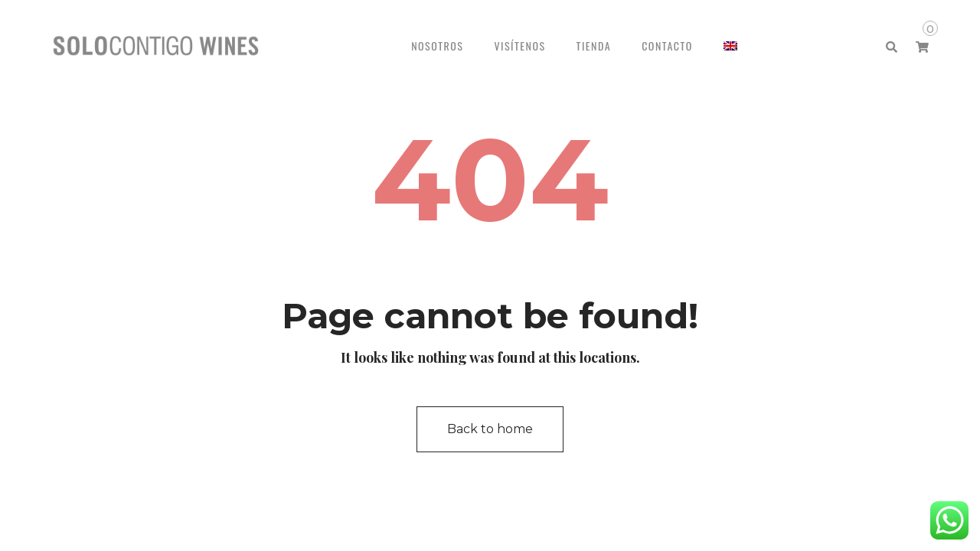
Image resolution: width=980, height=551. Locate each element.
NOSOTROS (437, 46)
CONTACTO (667, 46)
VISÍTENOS (519, 46)
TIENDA (594, 46)
